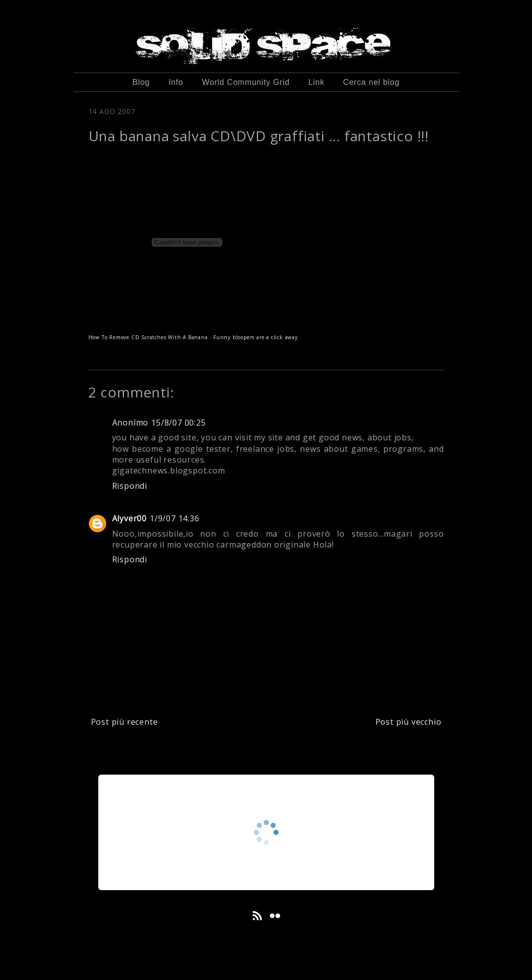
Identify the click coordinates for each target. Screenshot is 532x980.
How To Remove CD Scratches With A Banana (148, 337)
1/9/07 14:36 (175, 518)
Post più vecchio (409, 722)
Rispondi (130, 486)
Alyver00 (129, 518)
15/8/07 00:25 (178, 423)
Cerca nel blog (371, 82)
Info (176, 82)
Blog (141, 82)
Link (316, 82)
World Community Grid (246, 82)
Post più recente (124, 722)
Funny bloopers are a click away (256, 337)
